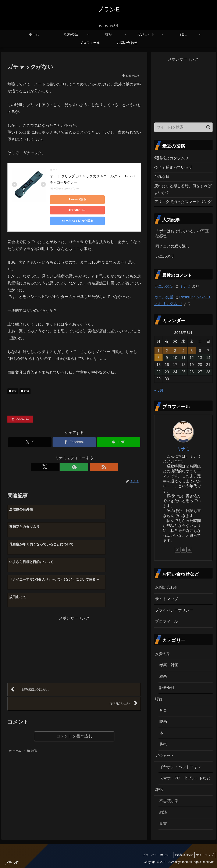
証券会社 (167, 688)
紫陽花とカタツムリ (171, 158)
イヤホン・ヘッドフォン (180, 767)
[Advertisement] (41, 597)
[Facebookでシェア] (74, 432)
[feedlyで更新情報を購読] (74, 456)
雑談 (25, 380)
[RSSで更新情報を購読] (84, 456)
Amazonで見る (69, 199)
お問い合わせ (167, 587)
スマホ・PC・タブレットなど (185, 778)
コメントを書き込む (74, 685)
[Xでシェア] (30, 432)
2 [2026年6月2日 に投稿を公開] (167, 351)
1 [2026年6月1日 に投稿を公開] (159, 351)
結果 (163, 676)
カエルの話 (164, 286)
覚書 (163, 823)
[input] (183, 127)
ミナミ (185, 286)
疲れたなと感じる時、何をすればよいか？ (183, 189)
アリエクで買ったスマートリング (183, 202)
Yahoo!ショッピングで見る (69, 210)
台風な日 (162, 177)
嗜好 (159, 699)
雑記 (13, 380)
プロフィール (167, 621)
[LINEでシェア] (119, 432)
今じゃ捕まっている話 (173, 167)
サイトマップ (167, 599)
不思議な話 (169, 801)
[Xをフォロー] (64, 456)
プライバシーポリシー (174, 610)
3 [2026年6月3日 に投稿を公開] (175, 351)
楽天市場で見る (109, 199)
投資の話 (163, 654)
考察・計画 (169, 665)
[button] (208, 127)
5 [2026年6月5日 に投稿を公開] (192, 351)
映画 (163, 722)
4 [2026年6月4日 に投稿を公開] (183, 351)
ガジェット (165, 756)
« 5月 (159, 390)
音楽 (163, 710)
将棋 (163, 744)
